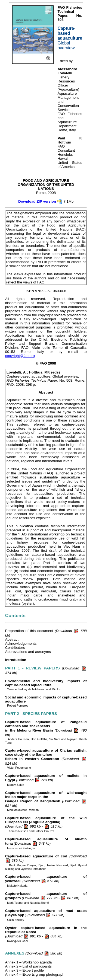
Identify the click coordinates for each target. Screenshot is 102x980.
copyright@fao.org (20, 356)
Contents (15, 615)
